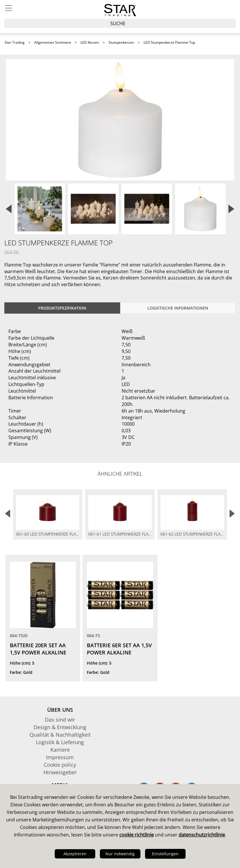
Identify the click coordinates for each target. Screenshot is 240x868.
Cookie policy (60, 765)
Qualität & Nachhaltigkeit (60, 735)
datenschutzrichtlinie (202, 835)
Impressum (60, 757)
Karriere (60, 750)
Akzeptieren (75, 854)
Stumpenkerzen (121, 42)
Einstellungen (165, 854)
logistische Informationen (178, 308)
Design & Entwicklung (60, 727)
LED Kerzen (90, 42)
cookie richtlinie (137, 835)
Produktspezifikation (62, 308)
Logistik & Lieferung (60, 742)
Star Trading (15, 42)
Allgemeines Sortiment (53, 42)
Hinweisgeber (60, 772)
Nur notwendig (120, 854)
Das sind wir (60, 720)
